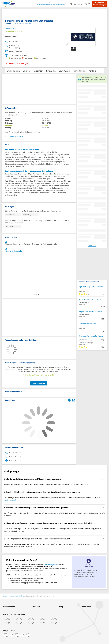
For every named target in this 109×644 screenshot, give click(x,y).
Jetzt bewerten (39, 383)
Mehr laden (92, 246)
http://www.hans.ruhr (14, 251)
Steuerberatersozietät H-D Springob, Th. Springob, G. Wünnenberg (92, 324)
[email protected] (10, 500)
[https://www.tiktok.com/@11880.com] (17, 635)
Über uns (27, 71)
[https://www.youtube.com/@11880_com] (28, 635)
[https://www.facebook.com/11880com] (6, 635)
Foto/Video (51, 71)
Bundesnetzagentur (50, 565)
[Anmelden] (79, 4)
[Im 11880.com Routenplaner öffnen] (69, 400)
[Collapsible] (104, 479)
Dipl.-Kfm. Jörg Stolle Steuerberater (92, 287)
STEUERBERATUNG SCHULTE (90, 299)
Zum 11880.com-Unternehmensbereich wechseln (50, 5)
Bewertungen (65, 71)
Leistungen (38, 71)
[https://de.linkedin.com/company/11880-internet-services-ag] (22, 635)
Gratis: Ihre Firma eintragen (100, 4)
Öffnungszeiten (13, 71)
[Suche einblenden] (72, 4)
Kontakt (92, 71)
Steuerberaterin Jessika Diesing (91, 336)
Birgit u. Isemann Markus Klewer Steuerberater (92, 311)
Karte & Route (80, 71)
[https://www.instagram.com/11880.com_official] (11, 635)
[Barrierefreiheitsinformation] (87, 4)
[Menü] (90, 4)
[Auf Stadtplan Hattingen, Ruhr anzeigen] (74, 400)
